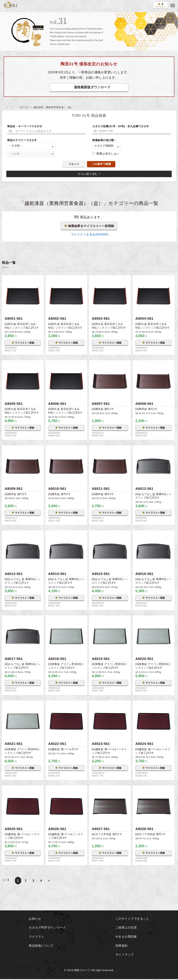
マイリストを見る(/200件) (89, 234)
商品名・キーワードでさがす (25, 126)
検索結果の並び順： (104, 140)
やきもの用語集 (126, 937)
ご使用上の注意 (126, 928)
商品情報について (41, 946)
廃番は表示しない (108, 154)
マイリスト (36, 937)
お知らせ (34, 919)
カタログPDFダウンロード (47, 928)
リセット (74, 164)
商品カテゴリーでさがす (22, 140)
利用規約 (121, 946)
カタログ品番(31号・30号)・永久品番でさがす (121, 126)
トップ (10, 107)
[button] (173, 6)
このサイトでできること (132, 919)
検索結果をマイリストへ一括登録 (89, 226)
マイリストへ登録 (23, 343)
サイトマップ (124, 955)
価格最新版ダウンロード (92, 87)
